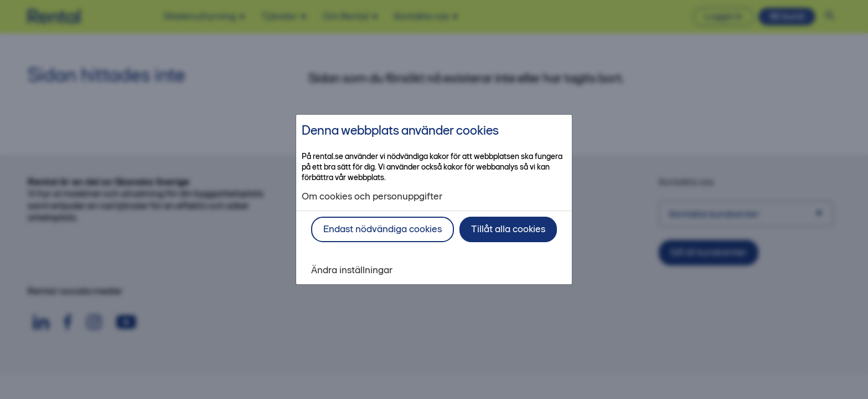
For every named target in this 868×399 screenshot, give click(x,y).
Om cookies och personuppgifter (372, 196)
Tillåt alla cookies (508, 229)
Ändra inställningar (352, 270)
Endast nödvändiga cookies (383, 229)
